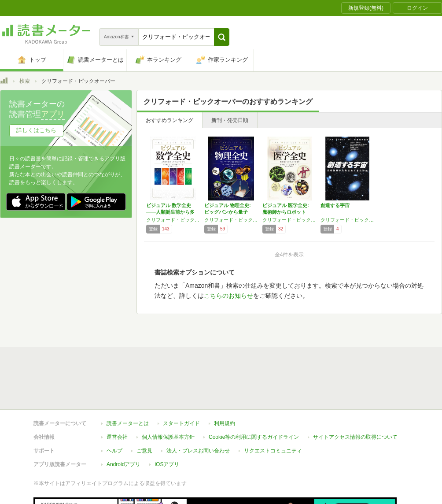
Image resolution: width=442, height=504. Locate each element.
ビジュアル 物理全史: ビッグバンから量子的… (228, 212)
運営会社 (117, 377)
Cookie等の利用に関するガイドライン (254, 377)
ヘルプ (114, 391)
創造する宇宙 (335, 205)
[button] (222, 37)
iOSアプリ (167, 404)
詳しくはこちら (36, 130)
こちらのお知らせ (228, 296)
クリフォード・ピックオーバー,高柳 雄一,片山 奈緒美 (347, 220)
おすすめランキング (169, 120)
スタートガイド (181, 363)
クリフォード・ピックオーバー (173, 220)
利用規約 (225, 363)
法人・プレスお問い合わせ (198, 391)
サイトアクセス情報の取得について (355, 377)
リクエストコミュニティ (273, 391)
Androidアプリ (123, 404)
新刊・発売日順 (230, 120)
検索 (25, 81)
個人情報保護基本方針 (168, 377)
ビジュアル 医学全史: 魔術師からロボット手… (286, 212)
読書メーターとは (128, 363)
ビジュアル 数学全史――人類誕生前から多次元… (170, 212)
